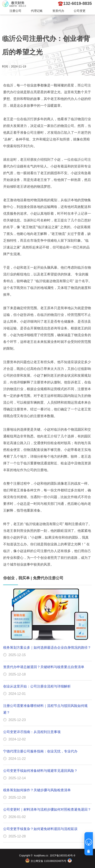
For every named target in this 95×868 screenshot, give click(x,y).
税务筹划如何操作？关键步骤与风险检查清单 (37, 790)
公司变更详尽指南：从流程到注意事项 (32, 732)
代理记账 (37, 11)
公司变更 (80, 11)
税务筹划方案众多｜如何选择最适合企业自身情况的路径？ (47, 648)
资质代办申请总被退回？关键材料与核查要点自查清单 (44, 667)
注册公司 (15, 11)
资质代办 (58, 11)
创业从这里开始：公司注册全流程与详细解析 (37, 686)
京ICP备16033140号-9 (62, 856)
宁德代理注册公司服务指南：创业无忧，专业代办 (40, 751)
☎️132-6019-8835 (75, 3)
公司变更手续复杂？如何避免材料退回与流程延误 (40, 829)
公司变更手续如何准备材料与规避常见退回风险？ (40, 771)
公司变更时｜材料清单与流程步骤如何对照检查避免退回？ (47, 809)
